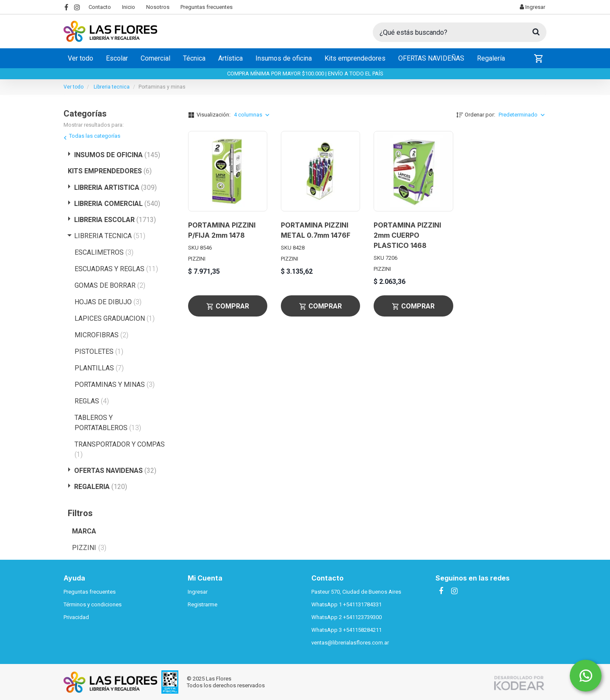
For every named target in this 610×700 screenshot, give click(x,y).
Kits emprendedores (355, 58)
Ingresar (532, 7)
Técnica (194, 58)
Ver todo (80, 58)
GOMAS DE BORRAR (110, 285)
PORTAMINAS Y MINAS (115, 385)
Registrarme (202, 604)
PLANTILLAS (99, 368)
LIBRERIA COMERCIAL (117, 204)
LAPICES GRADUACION (115, 318)
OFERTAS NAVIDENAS (115, 471)
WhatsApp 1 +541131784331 (347, 604)
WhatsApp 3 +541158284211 (347, 630)
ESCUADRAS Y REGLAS (116, 269)
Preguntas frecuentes (207, 7)
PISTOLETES (99, 351)
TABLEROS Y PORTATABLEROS (108, 423)
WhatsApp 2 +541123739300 (347, 617)
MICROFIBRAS (101, 335)
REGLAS (92, 401)
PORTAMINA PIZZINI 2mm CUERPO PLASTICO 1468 (407, 235)
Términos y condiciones (93, 604)
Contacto (100, 7)
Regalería (491, 58)
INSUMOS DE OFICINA (117, 155)
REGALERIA (101, 487)
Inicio (129, 7)
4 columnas (252, 115)
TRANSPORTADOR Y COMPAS (120, 449)
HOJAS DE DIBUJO (108, 302)
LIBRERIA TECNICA (110, 236)
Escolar (117, 58)
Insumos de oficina (284, 58)
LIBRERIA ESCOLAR (115, 220)
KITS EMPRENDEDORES (110, 171)
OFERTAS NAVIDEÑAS (431, 58)
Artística (230, 58)
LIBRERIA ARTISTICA (115, 187)
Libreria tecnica (112, 87)
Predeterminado (523, 115)
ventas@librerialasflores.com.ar (350, 643)
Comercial (155, 58)
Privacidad (76, 617)
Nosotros (158, 7)
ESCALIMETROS (104, 252)
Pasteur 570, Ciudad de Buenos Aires (356, 592)
